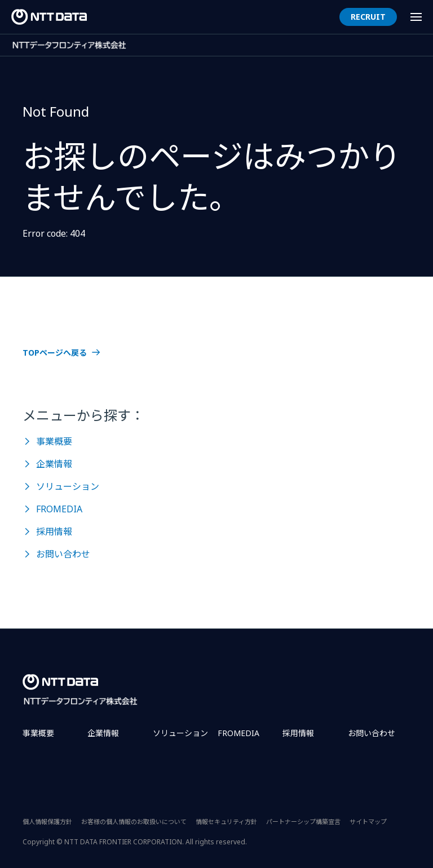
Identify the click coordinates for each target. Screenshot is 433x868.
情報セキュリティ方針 (226, 821)
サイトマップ (368, 821)
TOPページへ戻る (55, 353)
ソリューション (68, 486)
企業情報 (54, 464)
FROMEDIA (59, 509)
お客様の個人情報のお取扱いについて (134, 821)
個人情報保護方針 (47, 821)
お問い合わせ (63, 554)
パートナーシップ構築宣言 (303, 821)
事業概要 (54, 441)
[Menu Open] (416, 17)
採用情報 (54, 532)
